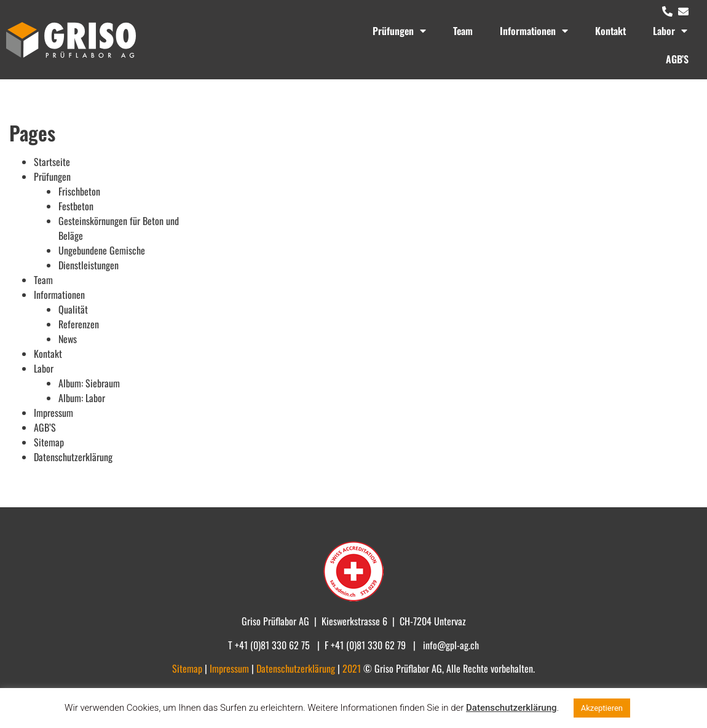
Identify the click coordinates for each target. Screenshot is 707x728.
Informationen (534, 31)
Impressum (53, 413)
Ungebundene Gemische (102, 250)
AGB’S (677, 59)
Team (463, 31)
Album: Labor (82, 398)
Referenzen (79, 324)
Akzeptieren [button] (602, 708)
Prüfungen (399, 31)
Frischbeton (79, 191)
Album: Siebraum (89, 383)
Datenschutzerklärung (73, 457)
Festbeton (76, 206)
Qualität (73, 309)
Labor (670, 31)
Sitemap (49, 442)
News (68, 339)
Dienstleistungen (89, 265)
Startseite (52, 162)
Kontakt (610, 31)
